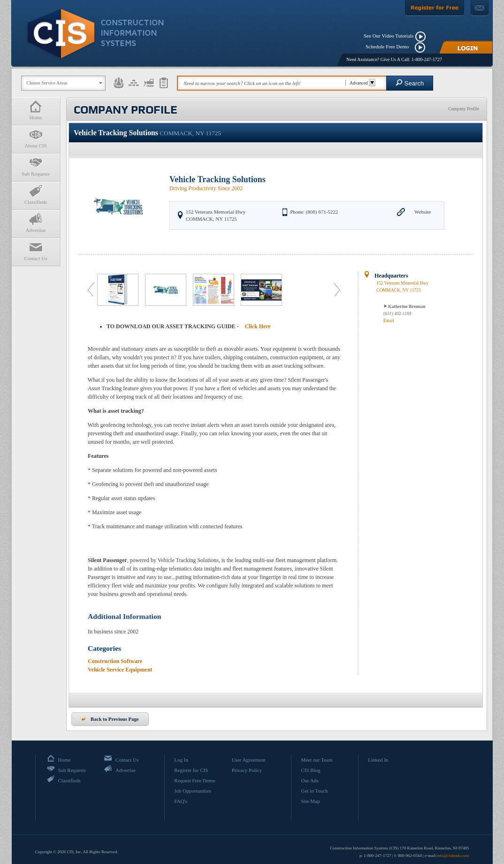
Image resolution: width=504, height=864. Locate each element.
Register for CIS (191, 770)
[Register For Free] (435, 8)
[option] (119, 290)
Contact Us (36, 251)
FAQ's (180, 801)
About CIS (36, 138)
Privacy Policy (247, 770)
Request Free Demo (195, 780)
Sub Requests (36, 166)
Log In (181, 760)
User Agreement (249, 760)
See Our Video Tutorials (389, 36)
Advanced (361, 83)
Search (410, 83)
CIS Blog (310, 770)
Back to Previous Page (110, 719)
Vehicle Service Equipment (120, 670)
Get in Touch (314, 791)
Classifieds (36, 195)
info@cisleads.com (453, 856)
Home (36, 110)
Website (423, 212)
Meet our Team (317, 760)
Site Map (310, 801)
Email (389, 320)
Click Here (257, 326)
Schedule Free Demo (389, 46)
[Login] (466, 47)
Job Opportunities (193, 791)
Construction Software (115, 661)
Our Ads (309, 780)
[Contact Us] (480, 8)
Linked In (378, 760)
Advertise (36, 223)
